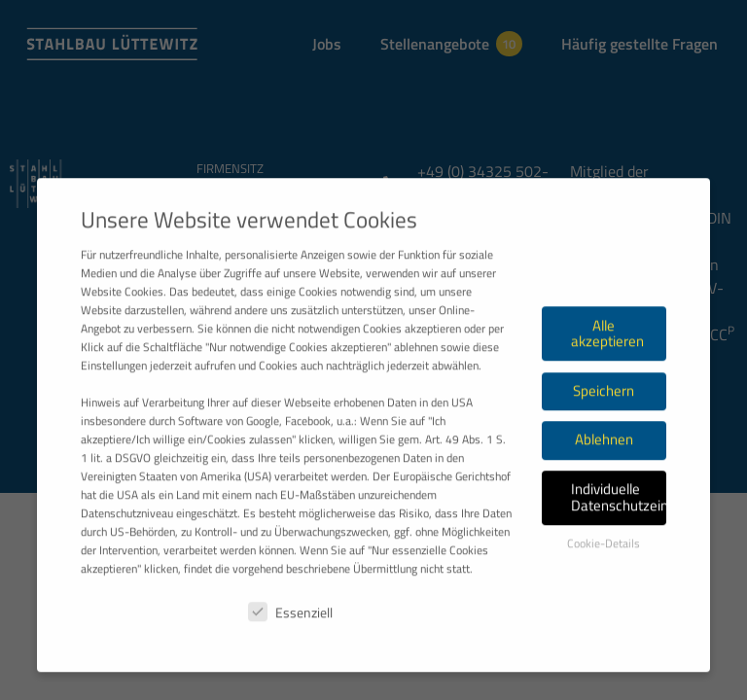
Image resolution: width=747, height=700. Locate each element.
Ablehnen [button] (604, 494)
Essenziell (290, 667)
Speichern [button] (604, 446)
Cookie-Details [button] (604, 598)
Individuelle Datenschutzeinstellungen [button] (619, 552)
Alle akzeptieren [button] (607, 389)
